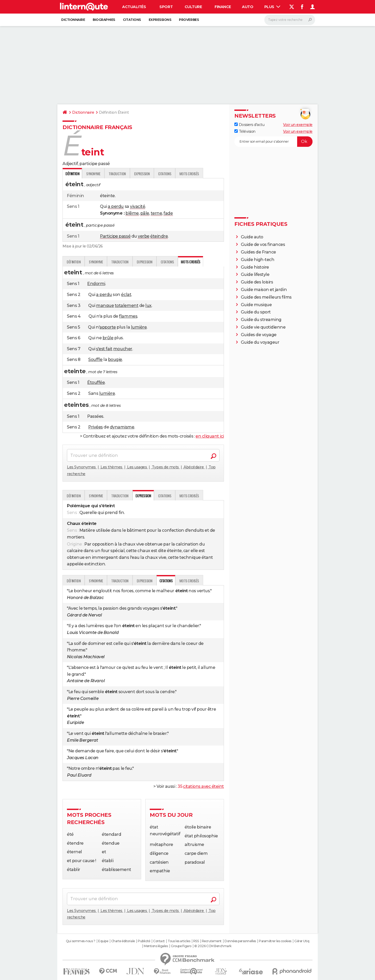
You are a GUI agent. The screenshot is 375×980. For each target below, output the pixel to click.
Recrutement (212, 941)
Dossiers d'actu (249, 125)
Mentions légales (156, 946)
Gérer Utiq (302, 941)
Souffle (95, 359)
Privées (96, 427)
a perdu (116, 206)
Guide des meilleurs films (266, 297)
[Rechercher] (290, 20)
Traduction (117, 174)
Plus (272, 7)
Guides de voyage (259, 335)
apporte (108, 327)
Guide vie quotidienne (263, 327)
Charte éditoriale (123, 941)
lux (148, 306)
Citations (132, 20)
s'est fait (104, 349)
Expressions (160, 20)
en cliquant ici (210, 436)
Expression (142, 174)
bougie (115, 359)
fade (168, 213)
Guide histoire (255, 267)
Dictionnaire (73, 20)
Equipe (103, 941)
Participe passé (115, 236)
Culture (193, 7)
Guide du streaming (261, 320)
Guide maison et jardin (264, 290)
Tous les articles (179, 941)
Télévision (245, 131)
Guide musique (256, 305)
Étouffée (96, 382)
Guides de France (258, 252)
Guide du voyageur (260, 342)
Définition (74, 262)
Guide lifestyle (255, 274)
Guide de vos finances (263, 244)
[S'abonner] (273, 142)
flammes (128, 316)
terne (157, 213)
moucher (123, 349)
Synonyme (93, 174)
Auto (248, 7)
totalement (127, 306)
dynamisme (122, 427)
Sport (166, 7)
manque (105, 306)
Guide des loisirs (257, 282)
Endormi (96, 284)
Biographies (104, 20)
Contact (159, 941)
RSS (196, 941)
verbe (144, 236)
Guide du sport (256, 312)
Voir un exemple (298, 125)
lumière (139, 327)
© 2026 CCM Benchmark (213, 946)
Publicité (144, 941)
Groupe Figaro (181, 946)
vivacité (137, 206)
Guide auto (252, 237)
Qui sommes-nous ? (81, 941)
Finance (223, 7)
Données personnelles (240, 941)
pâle (145, 213)
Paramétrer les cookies (275, 941)
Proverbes (189, 20)
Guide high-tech (258, 260)
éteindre (159, 236)
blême (132, 213)
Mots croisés (189, 174)
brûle (108, 338)
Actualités (134, 7)
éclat (126, 295)
